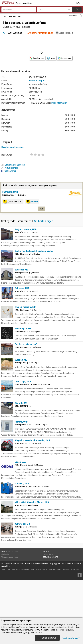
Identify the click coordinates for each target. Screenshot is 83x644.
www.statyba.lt (42, 570)
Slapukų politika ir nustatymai (61, 564)
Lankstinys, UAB (23, 381)
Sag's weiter (9, 171)
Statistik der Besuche (13, 165)
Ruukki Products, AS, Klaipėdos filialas (34, 251)
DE (79, 3)
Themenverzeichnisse (10, 557)
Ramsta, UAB (21, 422)
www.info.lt (6, 570)
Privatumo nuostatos (40, 564)
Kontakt (28, 564)
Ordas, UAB (20, 462)
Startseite (5, 554)
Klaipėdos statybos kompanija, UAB (32, 440)
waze (51, 58)
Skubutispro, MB (23, 329)
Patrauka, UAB (10, 192)
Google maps (37, 58)
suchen (77, 10)
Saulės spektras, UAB (15, 564)
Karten (46, 551)
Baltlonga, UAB (22, 288)
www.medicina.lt (55, 570)
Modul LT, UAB (22, 484)
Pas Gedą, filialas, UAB (26, 344)
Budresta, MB (21, 270)
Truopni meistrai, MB (25, 307)
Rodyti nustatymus (71, 638)
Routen (51, 554)
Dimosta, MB (21, 403)
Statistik (77, 564)
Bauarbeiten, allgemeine (12, 147)
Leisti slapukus (47, 638)
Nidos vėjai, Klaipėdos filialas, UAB (32, 502)
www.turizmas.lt (28, 570)
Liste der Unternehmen (11, 16)
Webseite (32, 201)
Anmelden (5, 566)
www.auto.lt (16, 570)
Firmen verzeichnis (25, 3)
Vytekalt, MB (21, 360)
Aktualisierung (10, 168)
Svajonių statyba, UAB (26, 229)
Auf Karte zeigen (43, 221)
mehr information (59, 103)
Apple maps (64, 58)
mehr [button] (42, 209)
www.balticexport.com (71, 570)
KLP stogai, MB (22, 524)
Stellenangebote (50, 557)
